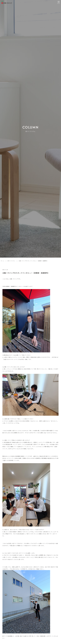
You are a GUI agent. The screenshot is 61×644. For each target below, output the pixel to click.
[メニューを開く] (59, 2)
